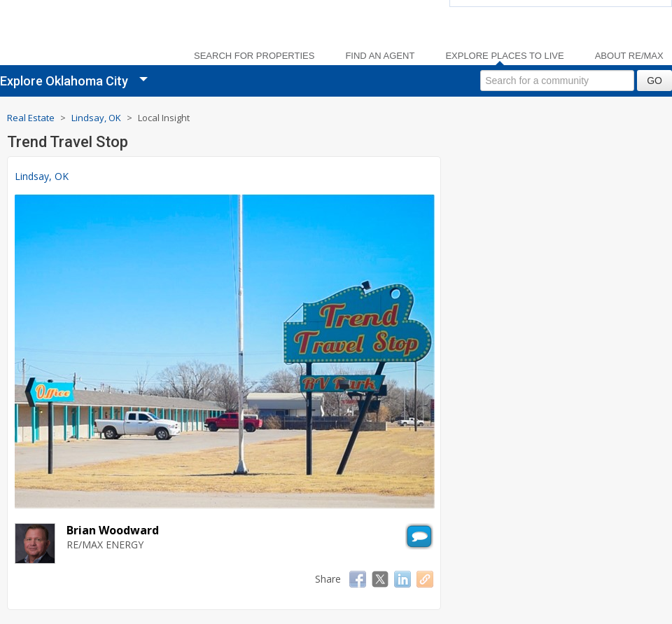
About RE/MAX (629, 56)
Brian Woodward (113, 530)
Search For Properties (254, 56)
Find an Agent (380, 56)
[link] (84, 35)
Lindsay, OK (42, 176)
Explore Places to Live (504, 56)
